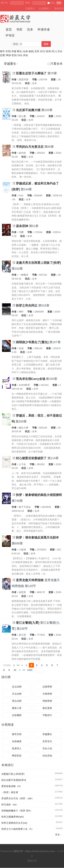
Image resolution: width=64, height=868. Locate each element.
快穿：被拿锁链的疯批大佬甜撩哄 (39, 495)
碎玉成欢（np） (10, 805)
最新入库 (17, 708)
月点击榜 (17, 694)
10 (15, 670)
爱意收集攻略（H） (12, 786)
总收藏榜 (17, 715)
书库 (19, 30)
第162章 (17, 269)
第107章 (55, 342)
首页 (9, 30)
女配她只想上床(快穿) (13, 774)
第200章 (21, 422)
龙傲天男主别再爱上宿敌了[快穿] (38, 263)
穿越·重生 (17, 51)
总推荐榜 (47, 687)
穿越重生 (47, 734)
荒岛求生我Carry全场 (31, 379)
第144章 (26, 189)
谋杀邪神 (22, 226)
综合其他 (47, 756)
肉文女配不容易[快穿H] (14, 780)
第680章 (17, 543)
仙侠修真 (17, 741)
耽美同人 (17, 749)
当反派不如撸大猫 (28, 110)
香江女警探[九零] (28, 623)
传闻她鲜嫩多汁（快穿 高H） (17, 811)
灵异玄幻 (47, 741)
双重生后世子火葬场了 (31, 73)
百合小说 (47, 749)
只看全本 (55, 64)
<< (18, 665)
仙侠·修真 (28, 51)
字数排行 (47, 715)
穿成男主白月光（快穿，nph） (18, 799)
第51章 (34, 226)
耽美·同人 (51, 51)
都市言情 (17, 734)
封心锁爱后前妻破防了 (31, 458)
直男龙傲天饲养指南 (30, 580)
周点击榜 (17, 701)
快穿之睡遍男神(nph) (13, 817)
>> (24, 670)
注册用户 (30, 8)
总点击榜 (17, 687)
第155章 (51, 379)
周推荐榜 (47, 701)
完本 (30, 30)
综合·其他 (23, 55)
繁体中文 (59, 8)
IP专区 (10, 35)
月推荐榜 (47, 694)
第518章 (44, 306)
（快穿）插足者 (10, 792)
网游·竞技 (11, 55)
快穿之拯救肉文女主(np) (14, 823)
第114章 (53, 458)
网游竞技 (17, 756)
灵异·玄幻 (40, 51)
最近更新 (47, 708)
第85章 (49, 147)
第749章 (17, 501)
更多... (59, 835)
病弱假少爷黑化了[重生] (32, 342)
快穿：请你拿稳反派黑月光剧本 (37, 538)
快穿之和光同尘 (27, 306)
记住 (51, 3)
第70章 (52, 73)
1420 (30, 670)
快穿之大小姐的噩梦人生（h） (18, 829)
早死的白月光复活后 (30, 147)
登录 (59, 3)
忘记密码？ (45, 8)
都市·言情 (5, 51)
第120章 (47, 110)
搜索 (46, 44)
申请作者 (44, 30)
